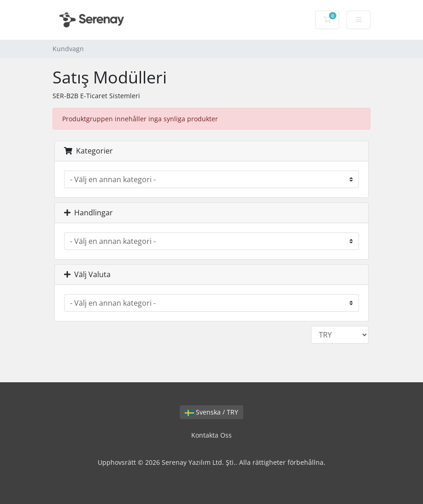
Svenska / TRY (211, 412)
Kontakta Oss (211, 435)
